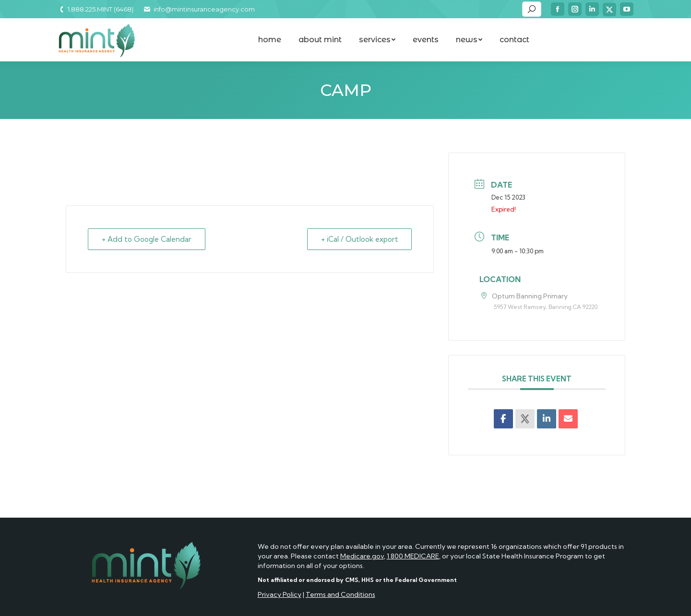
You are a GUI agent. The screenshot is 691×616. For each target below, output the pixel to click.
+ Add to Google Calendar (147, 239)
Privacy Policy (280, 594)
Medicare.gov (362, 556)
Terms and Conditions (340, 594)
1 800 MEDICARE (413, 556)
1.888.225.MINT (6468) (95, 9)
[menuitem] (270, 40)
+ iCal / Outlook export (359, 239)
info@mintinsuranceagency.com (199, 9)
